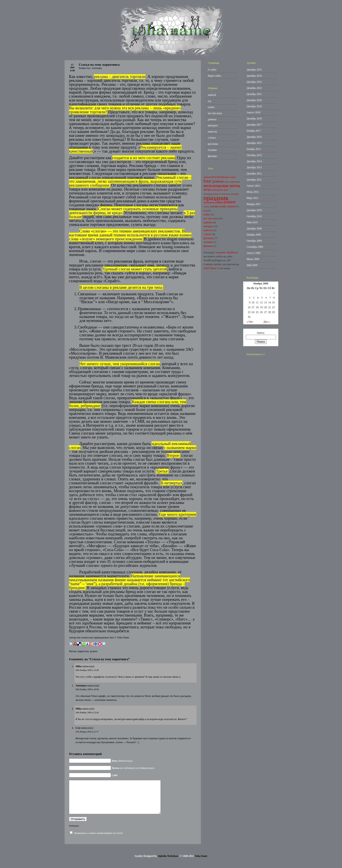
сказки (214, 206)
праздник (216, 198)
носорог (235, 194)
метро (207, 190)
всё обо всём (215, 113)
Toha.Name (201, 863)
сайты (206, 207)
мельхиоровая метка (222, 186)
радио (219, 202)
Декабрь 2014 (254, 161)
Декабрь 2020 (254, 100)
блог (208, 181)
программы (209, 202)
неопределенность (213, 194)
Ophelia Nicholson (168, 863)
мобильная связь (220, 190)
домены (212, 119)
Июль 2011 (253, 192)
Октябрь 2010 (254, 216)
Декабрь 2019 (254, 106)
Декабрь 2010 (254, 210)
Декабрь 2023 (254, 82)
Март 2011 (253, 198)
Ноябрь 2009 (254, 235)
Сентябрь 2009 (255, 247)
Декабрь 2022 (254, 88)
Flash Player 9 (211, 268)
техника (212, 150)
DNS (214, 177)
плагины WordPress (227, 253)
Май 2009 (252, 265)
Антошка (81, 686)
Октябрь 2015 (254, 155)
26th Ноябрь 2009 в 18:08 (87, 689)
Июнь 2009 (253, 259)
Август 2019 (254, 112)
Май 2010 (252, 222)
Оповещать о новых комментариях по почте (98, 840)
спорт (223, 206)
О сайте (212, 70)
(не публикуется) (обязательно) (133, 768)
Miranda (225, 177)
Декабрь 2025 (254, 70)
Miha (78, 666)
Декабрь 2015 (254, 143)
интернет (213, 125)
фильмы (212, 156)
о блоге (212, 138)
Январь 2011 (254, 204)
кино (227, 182)
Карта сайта (215, 76)
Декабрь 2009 (254, 229)
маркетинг (83, 651)
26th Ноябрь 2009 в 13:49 (87, 670)
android (212, 95)
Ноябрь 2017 (254, 131)
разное (94, 651)
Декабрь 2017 (254, 125)
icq (209, 101)
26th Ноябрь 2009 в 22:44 (87, 712)
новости (212, 132)
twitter (211, 107)
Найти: (261, 333)
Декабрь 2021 (254, 94)
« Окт (250, 322)
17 (253, 307)
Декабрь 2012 (254, 174)
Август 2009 (254, 253)
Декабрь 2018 (254, 119)
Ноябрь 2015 (254, 149)
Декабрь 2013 (254, 167)
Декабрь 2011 (254, 180)
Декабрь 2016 (254, 137)
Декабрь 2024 (254, 76)
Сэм (78, 728)
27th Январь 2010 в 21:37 (87, 732)
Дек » (267, 322)
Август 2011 (253, 186)
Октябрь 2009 (254, 241)
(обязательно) (122, 761)
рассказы (213, 144)
